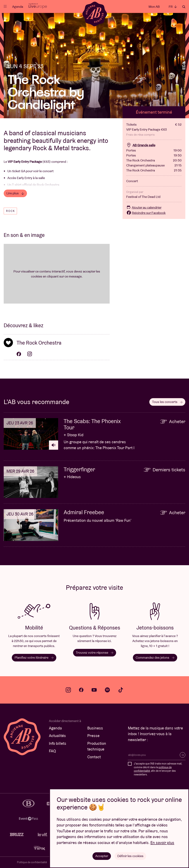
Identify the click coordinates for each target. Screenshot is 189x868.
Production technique (97, 746)
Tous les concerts (167, 402)
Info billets (58, 743)
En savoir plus (162, 843)
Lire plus (15, 193)
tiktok (121, 690)
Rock (11, 211)
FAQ (52, 751)
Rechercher (184, 7)
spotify (107, 690)
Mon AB (154, 7)
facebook (81, 690)
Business (95, 728)
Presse (93, 736)
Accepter (102, 856)
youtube (94, 690)
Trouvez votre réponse (95, 652)
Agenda (18, 7)
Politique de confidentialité (32, 862)
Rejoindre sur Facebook (146, 213)
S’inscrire (183, 755)
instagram (68, 690)
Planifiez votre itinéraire (34, 657)
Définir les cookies (130, 856)
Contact (94, 757)
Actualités (57, 736)
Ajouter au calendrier (144, 207)
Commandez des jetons (155, 657)
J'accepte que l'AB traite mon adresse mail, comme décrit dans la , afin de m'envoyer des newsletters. (158, 769)
